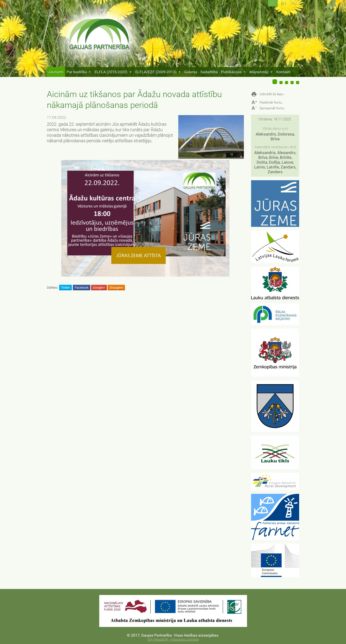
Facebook (82, 288)
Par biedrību (79, 72)
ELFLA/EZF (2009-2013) (158, 72)
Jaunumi (56, 72)
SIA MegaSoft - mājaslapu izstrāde (173, 640)
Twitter (65, 288)
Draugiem (116, 288)
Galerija (191, 72)
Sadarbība (209, 72)
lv (273, 3)
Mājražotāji (261, 72)
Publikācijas (234, 72)
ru (294, 3)
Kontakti (283, 72)
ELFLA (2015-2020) (113, 72)
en (283, 3)
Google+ (99, 288)
